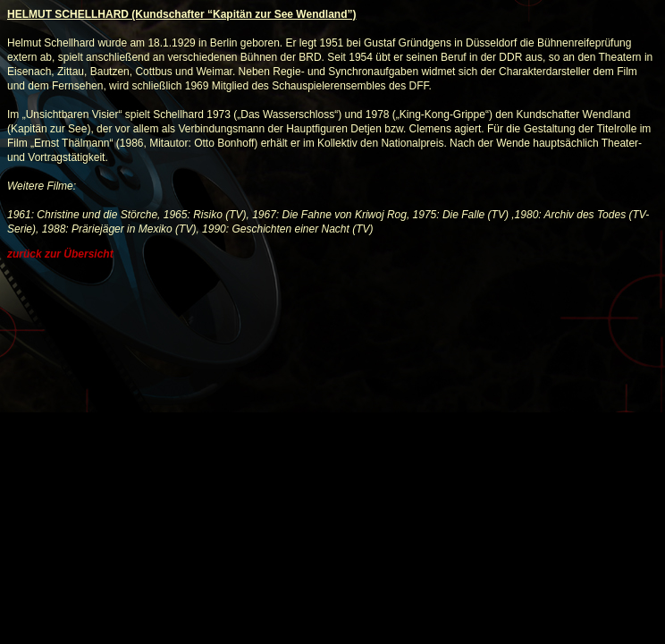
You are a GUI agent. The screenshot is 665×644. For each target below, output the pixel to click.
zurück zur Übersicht (60, 254)
